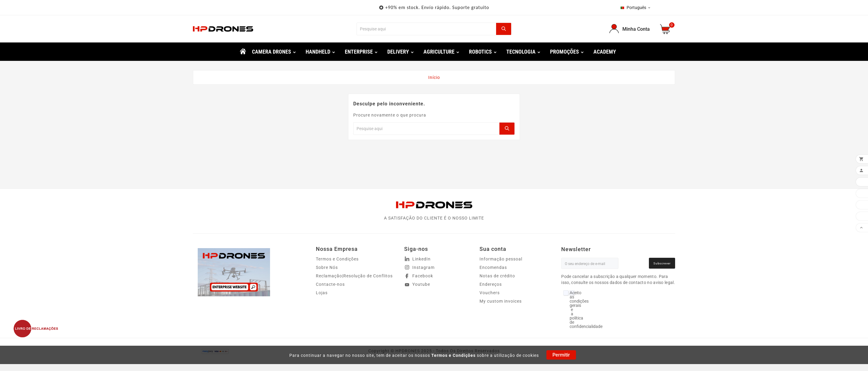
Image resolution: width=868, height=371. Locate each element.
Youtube (421, 284)
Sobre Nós (327, 267)
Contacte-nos (330, 284)
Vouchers (490, 293)
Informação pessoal (501, 259)
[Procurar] (426, 29)
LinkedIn (421, 259)
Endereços (491, 284)
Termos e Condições (453, 355)
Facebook (423, 276)
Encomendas (493, 267)
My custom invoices (501, 301)
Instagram (423, 267)
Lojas (322, 293)
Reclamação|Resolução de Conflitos (354, 276)
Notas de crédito (497, 276)
